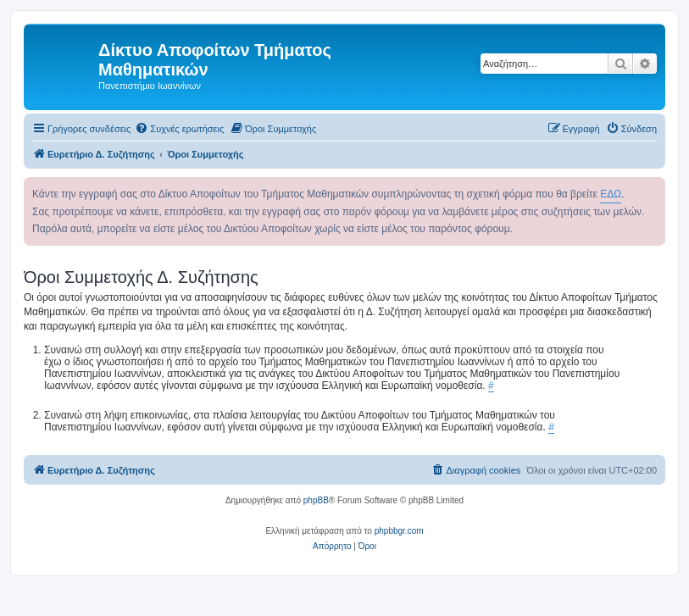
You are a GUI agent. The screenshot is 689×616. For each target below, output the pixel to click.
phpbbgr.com (399, 531)
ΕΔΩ (611, 194)
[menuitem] (179, 129)
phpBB (316, 500)
